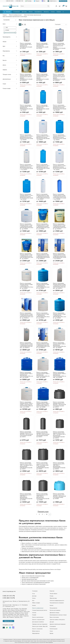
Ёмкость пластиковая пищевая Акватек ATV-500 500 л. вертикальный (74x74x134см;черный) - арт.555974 (26, 434)
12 (47, 514)
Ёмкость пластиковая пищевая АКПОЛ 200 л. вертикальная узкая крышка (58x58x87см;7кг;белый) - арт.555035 (59, 46)
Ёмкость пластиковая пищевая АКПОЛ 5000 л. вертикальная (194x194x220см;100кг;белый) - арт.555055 (59, 345)
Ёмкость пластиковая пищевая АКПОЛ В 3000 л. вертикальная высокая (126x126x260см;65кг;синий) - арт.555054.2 (43, 345)
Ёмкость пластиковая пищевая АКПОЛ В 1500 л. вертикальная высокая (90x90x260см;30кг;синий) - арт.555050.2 (59, 256)
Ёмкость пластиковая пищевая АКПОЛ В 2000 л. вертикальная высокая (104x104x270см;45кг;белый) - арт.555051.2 (59, 286)
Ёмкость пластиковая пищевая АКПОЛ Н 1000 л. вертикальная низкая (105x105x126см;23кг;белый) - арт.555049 (27, 226)
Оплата (31, 12)
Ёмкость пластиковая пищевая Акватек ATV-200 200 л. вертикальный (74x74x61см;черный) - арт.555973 (59, 405)
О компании (17, 12)
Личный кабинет (53, 594)
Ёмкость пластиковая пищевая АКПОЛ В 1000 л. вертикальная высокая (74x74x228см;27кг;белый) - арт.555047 (43, 197)
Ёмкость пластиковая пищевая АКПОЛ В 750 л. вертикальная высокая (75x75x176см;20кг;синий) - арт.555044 (43, 167)
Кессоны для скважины (55, 610)
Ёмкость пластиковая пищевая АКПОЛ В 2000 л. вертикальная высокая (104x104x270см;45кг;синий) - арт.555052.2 (27, 316)
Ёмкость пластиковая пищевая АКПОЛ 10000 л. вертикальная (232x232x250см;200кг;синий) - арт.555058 (60, 375)
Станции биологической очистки (40, 610)
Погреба (34, 615)
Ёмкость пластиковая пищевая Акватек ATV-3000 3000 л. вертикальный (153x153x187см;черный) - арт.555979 (59, 466)
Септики (34, 613)
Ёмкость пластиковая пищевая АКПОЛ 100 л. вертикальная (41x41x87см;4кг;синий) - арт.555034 (43, 46)
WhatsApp (28, 1)
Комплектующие (54, 629)
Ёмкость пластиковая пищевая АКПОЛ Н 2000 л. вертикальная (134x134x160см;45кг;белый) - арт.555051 (27, 286)
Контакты (46, 12)
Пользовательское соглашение (57, 603)
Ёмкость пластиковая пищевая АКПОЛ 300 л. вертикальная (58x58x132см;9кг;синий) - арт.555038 (43, 108)
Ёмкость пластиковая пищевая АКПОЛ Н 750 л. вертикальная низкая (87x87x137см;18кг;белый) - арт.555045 (60, 167)
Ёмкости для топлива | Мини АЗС (40, 626)
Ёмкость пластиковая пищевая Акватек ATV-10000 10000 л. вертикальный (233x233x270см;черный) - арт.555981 (43, 497)
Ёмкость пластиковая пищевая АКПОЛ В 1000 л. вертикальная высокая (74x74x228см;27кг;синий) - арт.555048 (59, 197)
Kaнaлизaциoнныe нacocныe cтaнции (58, 615)
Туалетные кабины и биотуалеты (57, 620)
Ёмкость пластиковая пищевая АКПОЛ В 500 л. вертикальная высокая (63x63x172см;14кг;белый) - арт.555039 (60, 108)
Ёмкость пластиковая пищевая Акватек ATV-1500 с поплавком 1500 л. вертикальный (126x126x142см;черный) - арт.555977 (26, 466)
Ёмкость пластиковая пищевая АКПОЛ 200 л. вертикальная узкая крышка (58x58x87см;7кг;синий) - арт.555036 (43, 77)
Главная (5, 15)
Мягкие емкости (36, 631)
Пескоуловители (53, 608)
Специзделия (53, 626)
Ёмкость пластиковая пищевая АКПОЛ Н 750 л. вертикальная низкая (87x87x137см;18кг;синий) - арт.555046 (27, 197)
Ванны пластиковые (54, 617)
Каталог (7, 12)
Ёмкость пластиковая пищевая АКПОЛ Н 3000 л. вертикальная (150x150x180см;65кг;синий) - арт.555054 (59, 316)
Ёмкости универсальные (15, 15)
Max (44, 1)
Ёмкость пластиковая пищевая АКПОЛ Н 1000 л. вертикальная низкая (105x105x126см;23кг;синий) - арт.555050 (43, 226)
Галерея (59, 12)
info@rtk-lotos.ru (52, 1)
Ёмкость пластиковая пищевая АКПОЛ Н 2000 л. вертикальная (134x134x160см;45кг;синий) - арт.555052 (43, 286)
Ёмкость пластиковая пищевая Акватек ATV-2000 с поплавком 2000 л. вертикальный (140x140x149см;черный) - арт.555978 (43, 466)
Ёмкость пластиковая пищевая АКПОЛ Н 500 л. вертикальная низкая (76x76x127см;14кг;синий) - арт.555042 (60, 137)
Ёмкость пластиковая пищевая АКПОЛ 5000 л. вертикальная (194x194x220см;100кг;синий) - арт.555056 (26, 375)
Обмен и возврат (36, 603)
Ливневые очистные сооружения (40, 624)
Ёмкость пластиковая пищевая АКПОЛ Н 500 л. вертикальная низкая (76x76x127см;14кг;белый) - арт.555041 (43, 137)
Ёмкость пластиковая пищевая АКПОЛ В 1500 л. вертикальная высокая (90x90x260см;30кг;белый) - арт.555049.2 (43, 256)
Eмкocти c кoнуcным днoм (38, 620)
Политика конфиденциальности (57, 601)
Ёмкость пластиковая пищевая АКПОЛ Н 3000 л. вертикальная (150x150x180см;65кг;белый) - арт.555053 (43, 316)
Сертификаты (38, 12)
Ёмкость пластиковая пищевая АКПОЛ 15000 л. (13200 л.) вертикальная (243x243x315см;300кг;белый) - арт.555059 (27, 405)
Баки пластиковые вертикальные (33, 15)
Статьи (53, 12)
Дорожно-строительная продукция (58, 624)
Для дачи (52, 622)
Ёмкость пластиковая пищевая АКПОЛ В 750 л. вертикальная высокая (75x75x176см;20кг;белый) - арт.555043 (27, 167)
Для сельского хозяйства (38, 622)
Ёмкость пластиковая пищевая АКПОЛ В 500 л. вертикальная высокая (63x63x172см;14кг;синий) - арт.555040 (27, 137)
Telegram (37, 1)
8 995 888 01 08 (19, 1)
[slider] (4, 33)
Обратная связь (63, 1)
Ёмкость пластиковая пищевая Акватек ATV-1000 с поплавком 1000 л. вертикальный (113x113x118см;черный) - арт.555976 (59, 435)
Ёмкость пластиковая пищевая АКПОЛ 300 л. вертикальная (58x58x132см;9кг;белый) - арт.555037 (26, 108)
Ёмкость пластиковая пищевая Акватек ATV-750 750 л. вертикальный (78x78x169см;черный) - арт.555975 (43, 434)
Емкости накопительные (38, 617)
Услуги (51, 631)
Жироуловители (36, 633)
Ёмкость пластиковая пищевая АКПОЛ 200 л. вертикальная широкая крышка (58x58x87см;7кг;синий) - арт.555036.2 (59, 77)
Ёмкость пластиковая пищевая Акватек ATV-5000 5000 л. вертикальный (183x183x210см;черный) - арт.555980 (26, 497)
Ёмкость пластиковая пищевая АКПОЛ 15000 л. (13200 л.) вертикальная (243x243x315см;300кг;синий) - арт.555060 (43, 405)
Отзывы (52, 596)
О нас (34, 594)
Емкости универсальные (38, 608)
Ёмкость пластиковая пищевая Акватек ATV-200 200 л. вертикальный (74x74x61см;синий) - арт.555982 (59, 496)
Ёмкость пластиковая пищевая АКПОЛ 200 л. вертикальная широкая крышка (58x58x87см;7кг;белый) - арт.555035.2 (26, 77)
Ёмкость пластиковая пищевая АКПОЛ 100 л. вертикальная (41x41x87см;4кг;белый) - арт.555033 (26, 46)
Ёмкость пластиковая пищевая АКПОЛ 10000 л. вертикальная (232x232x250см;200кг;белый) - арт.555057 (43, 375)
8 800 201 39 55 (10, 1)
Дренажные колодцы (54, 613)
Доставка (24, 12)
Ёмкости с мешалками (37, 629)
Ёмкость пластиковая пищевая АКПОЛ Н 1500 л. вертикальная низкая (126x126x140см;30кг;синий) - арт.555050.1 (26, 256)
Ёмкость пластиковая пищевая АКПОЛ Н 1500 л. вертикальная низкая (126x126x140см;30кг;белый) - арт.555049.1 (60, 226)
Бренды (52, 633)
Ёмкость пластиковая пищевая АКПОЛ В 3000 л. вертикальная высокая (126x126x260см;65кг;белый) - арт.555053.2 (26, 345)
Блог (33, 601)
